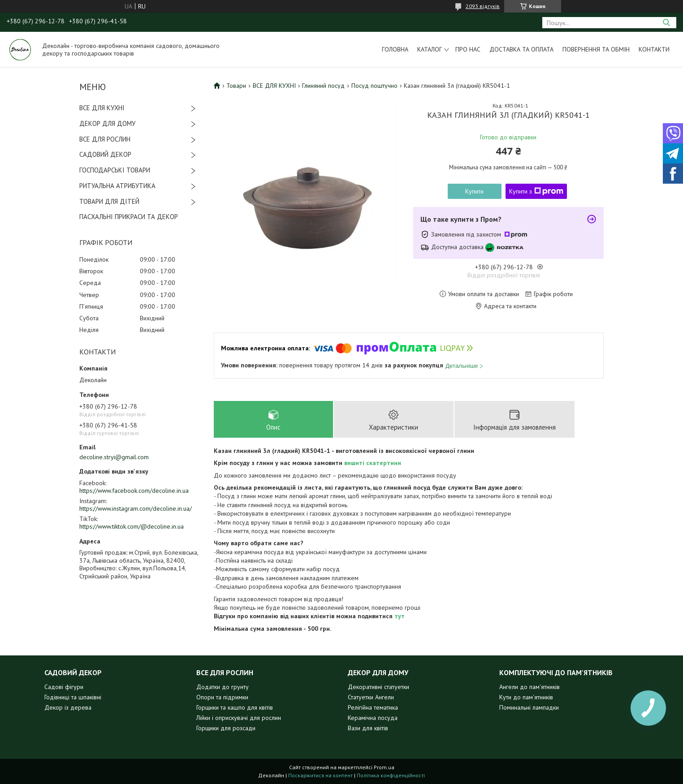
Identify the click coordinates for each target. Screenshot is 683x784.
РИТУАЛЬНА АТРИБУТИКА (117, 186)
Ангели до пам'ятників (530, 687)
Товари (236, 86)
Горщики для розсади (226, 728)
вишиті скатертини (373, 463)
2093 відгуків (483, 6)
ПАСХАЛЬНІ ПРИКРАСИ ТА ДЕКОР (129, 217)
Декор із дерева (68, 707)
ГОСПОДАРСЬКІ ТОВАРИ (115, 170)
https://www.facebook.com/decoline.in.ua (134, 491)
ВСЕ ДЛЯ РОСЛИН (105, 139)
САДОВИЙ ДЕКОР (105, 154)
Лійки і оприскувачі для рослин (239, 718)
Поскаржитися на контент (320, 775)
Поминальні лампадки (529, 707)
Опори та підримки (222, 697)
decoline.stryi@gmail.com (114, 457)
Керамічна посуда (373, 718)
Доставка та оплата (521, 49)
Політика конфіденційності (391, 775)
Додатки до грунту (223, 687)
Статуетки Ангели (371, 697)
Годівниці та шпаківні (73, 697)
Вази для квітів (368, 728)
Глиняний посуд (323, 86)
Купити (474, 191)
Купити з (536, 191)
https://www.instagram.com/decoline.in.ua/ (136, 508)
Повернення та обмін (596, 49)
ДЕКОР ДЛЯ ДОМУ (107, 123)
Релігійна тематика (373, 707)
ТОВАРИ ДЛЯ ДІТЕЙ (109, 201)
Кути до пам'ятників (526, 697)
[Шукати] (666, 23)
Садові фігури (64, 687)
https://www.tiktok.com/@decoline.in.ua (132, 526)
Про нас (468, 49)
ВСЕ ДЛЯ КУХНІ (102, 108)
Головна (395, 49)
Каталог (430, 49)
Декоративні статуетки (378, 687)
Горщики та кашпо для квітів (235, 707)
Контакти (654, 49)
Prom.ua (384, 767)
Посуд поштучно (374, 86)
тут (400, 616)
